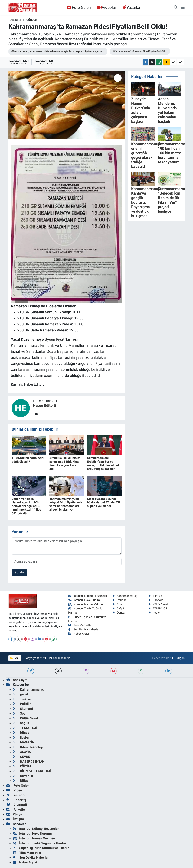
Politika (120, 600)
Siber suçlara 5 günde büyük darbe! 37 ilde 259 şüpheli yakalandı (104, 502)
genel (20, 694)
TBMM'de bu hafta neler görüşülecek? (28, 460)
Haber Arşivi (79, 634)
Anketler (16, 809)
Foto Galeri (79, 7)
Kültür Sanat (159, 604)
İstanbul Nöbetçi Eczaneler (88, 596)
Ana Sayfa (17, 680)
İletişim (15, 819)
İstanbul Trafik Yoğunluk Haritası (40, 843)
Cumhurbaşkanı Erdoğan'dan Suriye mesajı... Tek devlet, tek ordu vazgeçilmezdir (103, 463)
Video (14, 790)
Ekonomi (157, 600)
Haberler (15, 20)
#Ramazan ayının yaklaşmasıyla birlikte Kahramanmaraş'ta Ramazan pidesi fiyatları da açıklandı (57, 51)
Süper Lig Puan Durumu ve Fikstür (41, 848)
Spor (118, 604)
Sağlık (119, 608)
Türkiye (155, 596)
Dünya (119, 613)
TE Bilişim (178, 658)
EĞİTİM (22, 766)
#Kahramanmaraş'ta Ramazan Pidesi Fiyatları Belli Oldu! (140, 51)
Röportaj (16, 800)
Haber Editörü (44, 405)
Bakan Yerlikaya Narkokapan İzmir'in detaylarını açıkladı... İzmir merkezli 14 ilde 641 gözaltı (26, 506)
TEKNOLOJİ (158, 608)
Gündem (32, 20)
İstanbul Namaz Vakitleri (86, 604)
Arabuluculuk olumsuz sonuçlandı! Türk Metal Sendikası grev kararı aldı (65, 463)
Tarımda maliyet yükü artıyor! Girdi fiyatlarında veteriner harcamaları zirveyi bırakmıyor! (66, 504)
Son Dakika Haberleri (84, 629)
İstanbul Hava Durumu (85, 600)
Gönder (20, 572)
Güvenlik (23, 776)
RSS (15, 658)
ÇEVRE (21, 757)
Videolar (107, 7)
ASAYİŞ (22, 752)
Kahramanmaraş (125, 596)
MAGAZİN (24, 742)
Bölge (21, 781)
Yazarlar (131, 7)
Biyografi (17, 805)
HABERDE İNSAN (29, 761)
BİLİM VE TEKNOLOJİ (32, 771)
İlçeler (155, 613)
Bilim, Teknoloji (28, 747)
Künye (14, 814)
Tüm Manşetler (80, 625)
